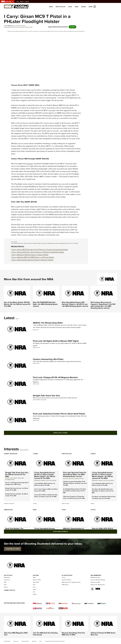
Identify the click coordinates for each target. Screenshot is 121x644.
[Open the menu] (95, 6)
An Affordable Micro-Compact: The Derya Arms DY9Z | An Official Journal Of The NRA (75, 491)
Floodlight (44, 243)
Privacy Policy (7, 641)
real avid (66, 479)
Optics (38, 348)
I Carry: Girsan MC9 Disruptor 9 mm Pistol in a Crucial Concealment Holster (40, 249)
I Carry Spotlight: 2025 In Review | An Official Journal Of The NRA (45, 484)
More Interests (24, 450)
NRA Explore (65, 585)
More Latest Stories (61, 433)
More (17, 319)
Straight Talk (9, 478)
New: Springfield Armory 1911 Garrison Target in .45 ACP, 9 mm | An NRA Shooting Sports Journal (75, 304)
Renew (23, 2)
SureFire (50, 243)
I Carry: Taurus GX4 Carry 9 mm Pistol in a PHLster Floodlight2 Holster (38, 252)
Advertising (7, 577)
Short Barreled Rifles (77, 479)
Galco (47, 480)
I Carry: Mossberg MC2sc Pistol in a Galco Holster (30, 255)
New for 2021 (15, 27)
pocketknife (62, 243)
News (51, 7)
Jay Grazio (75, 243)
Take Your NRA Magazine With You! (16, 634)
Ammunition (8, 510)
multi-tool (69, 243)
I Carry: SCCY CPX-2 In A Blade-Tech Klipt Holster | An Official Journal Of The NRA (46, 496)
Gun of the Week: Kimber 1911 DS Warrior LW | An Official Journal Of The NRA (17, 304)
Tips (37, 330)
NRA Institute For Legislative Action (71, 582)
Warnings (34, 641)
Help (5, 585)
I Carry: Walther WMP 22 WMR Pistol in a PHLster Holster (33, 257)
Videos (84, 7)
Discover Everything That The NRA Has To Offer (73, 634)
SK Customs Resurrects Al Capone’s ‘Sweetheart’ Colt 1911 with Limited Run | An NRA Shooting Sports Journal (103, 305)
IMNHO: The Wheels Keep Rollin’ (48, 323)
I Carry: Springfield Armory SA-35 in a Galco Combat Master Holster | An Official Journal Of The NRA (45, 475)
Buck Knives (53, 480)
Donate (28, 2)
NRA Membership (95, 577)
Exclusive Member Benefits (98, 580)
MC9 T (22, 243)
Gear (77, 7)
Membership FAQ (95, 582)
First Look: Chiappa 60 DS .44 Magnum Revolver (55, 377)
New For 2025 (61, 7)
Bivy (57, 243)
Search (6, 587)
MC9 (19, 243)
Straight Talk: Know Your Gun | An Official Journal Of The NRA (17, 474)
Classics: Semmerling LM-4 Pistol (48, 359)
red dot (30, 243)
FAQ (5, 582)
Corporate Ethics (25, 641)
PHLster (30, 164)
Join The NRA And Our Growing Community (45, 634)
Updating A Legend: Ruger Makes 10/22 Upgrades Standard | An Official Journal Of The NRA (75, 483)
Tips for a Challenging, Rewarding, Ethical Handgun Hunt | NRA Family (17, 483)
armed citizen (17, 478)
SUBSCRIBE (13, 549)
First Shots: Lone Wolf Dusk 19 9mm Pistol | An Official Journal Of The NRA (104, 498)
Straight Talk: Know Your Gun (46, 396)
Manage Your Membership (98, 585)
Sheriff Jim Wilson (41, 400)
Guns (70, 7)
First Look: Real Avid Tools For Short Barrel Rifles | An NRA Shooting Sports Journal (75, 474)
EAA (12, 243)
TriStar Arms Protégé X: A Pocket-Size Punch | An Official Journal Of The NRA (74, 497)
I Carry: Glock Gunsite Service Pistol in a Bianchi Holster (32, 260)
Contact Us (7, 580)
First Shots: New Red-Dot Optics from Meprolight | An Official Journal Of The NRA (103, 491)
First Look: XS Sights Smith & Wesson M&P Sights (56, 341)
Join (19, 2)
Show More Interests (61, 532)
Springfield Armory (40, 480)
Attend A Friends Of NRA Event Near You (103, 634)
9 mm (34, 243)
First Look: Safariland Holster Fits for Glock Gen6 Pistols (59, 414)
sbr (70, 479)
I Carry (31, 27)
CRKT (39, 209)
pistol (26, 243)
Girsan (68, 95)
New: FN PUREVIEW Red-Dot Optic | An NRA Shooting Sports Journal (45, 304)
